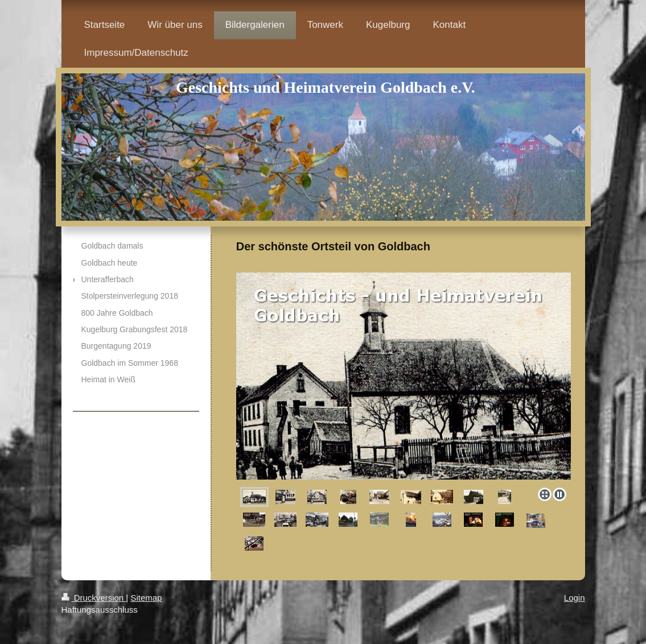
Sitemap (146, 598)
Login (575, 598)
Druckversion (94, 598)
